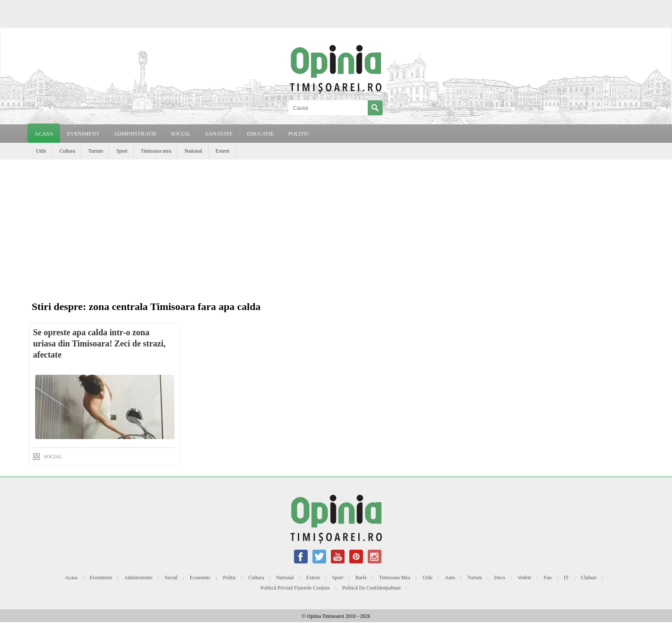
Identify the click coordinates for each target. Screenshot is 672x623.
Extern (222, 151)
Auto (450, 578)
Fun (547, 578)
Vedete (524, 578)
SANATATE (219, 134)
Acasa (44, 134)
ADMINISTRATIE (135, 134)
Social (171, 578)
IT (566, 578)
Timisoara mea (156, 151)
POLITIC (299, 134)
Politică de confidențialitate (371, 588)
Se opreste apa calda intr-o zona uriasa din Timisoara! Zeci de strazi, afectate (99, 343)
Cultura (67, 151)
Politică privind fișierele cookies (295, 588)
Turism (96, 151)
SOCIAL (181, 134)
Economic (200, 578)
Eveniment (101, 578)
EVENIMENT (83, 134)
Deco (499, 578)
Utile (41, 151)
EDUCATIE (261, 134)
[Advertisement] (336, 224)
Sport (122, 151)
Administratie (138, 578)
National (193, 151)
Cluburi (589, 578)
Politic (229, 578)
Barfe (361, 578)
